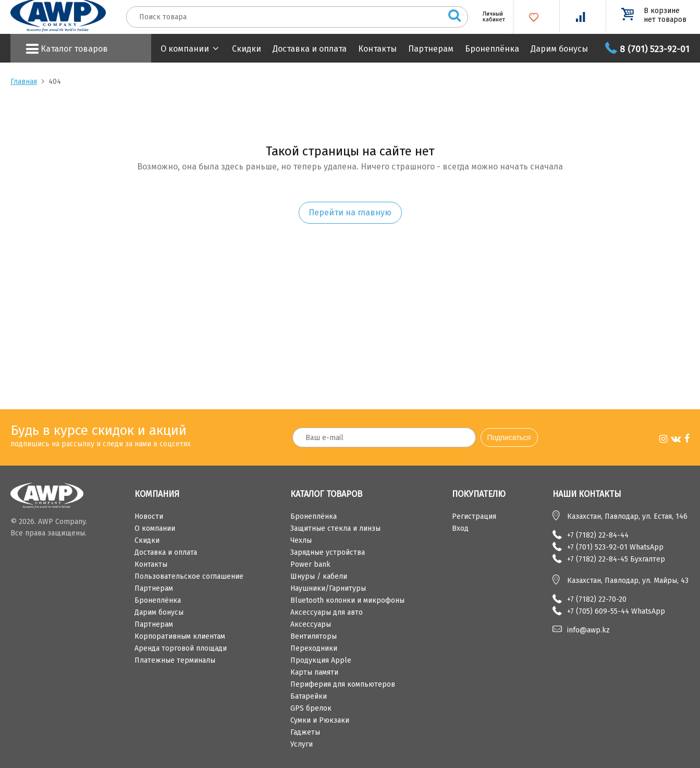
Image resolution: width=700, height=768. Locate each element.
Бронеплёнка (492, 49)
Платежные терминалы (175, 660)
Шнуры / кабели (319, 576)
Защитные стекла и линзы (335, 528)
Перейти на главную (350, 212)
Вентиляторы (314, 636)
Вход (460, 528)
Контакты (377, 49)
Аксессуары (311, 624)
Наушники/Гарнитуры (328, 588)
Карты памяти (314, 672)
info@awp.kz (588, 630)
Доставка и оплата (310, 49)
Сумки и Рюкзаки (320, 720)
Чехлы (301, 540)
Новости (149, 516)
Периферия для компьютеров (343, 684)
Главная (24, 82)
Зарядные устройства (328, 552)
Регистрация (474, 516)
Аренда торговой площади (181, 648)
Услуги (302, 744)
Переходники (314, 648)
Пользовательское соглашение (189, 576)
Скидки (247, 49)
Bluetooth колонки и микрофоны (347, 600)
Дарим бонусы (559, 49)
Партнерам (431, 49)
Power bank (310, 564)
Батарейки (309, 696)
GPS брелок (311, 708)
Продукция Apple (321, 660)
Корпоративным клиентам (180, 636)
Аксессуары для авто (327, 612)
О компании (185, 49)
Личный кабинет (490, 17)
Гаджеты (305, 732)
